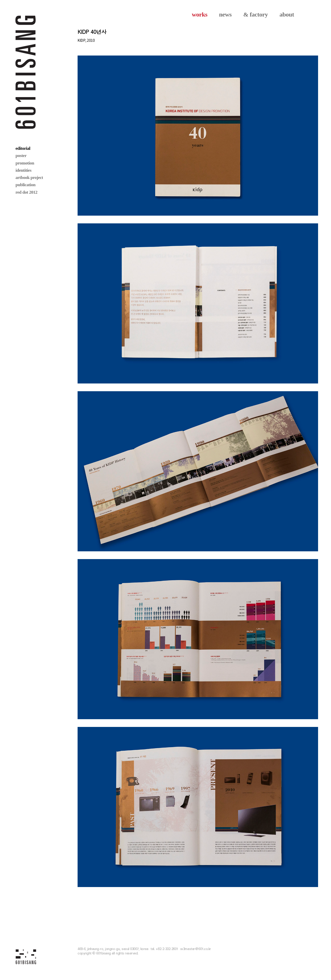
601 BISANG (26, 72)
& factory (256, 14)
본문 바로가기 (0, 0)
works (200, 14)
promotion (25, 163)
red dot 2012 (27, 192)
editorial (23, 148)
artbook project (29, 178)
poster (21, 156)
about (287, 14)
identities (23, 170)
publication (25, 185)
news (225, 14)
